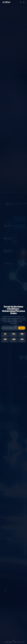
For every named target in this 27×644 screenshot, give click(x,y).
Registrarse (21, 2)
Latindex (15, 642)
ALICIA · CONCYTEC (9, 642)
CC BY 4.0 (23, 642)
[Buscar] (11, 328)
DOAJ (19, 642)
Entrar (24, 2)
